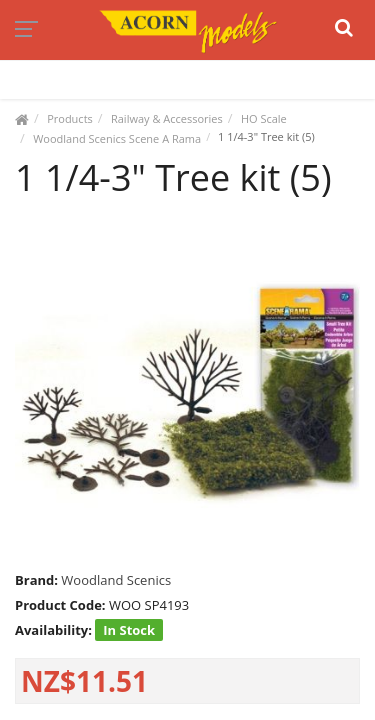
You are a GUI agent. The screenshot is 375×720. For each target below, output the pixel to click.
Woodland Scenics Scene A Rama (117, 138)
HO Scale (264, 118)
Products (70, 118)
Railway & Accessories (167, 118)
